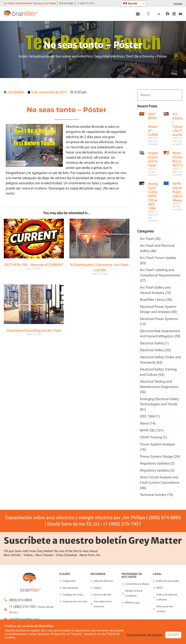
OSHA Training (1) (153, 434)
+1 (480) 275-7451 (122, 520)
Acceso (178, 4)
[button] (138, 14)
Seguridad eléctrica (109, 56)
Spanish (130, 3)
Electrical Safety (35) (155, 348)
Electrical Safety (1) (154, 341)
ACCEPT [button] (173, 635)
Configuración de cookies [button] (145, 635)
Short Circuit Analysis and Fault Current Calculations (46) (160, 478)
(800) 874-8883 (165, 513)
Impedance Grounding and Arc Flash (34, 330)
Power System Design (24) (160, 453)
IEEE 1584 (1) (150, 413)
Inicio (23, 56)
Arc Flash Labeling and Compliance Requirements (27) (160, 275)
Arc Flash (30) (150, 239)
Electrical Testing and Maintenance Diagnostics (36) (159, 384)
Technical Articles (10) (156, 490)
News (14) (148, 420)
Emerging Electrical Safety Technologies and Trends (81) (160, 401)
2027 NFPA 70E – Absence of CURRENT (34, 265)
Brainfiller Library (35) (156, 299)
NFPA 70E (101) (152, 427)
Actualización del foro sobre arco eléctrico (61, 56)
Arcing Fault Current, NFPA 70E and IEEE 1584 (154, 196)
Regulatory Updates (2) (157, 460)
